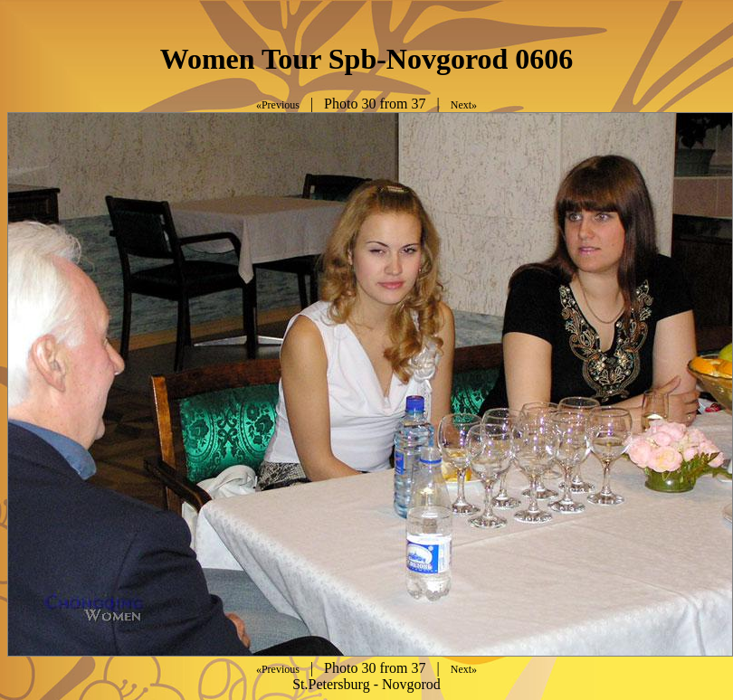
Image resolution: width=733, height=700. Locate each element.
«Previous (278, 105)
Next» (464, 105)
